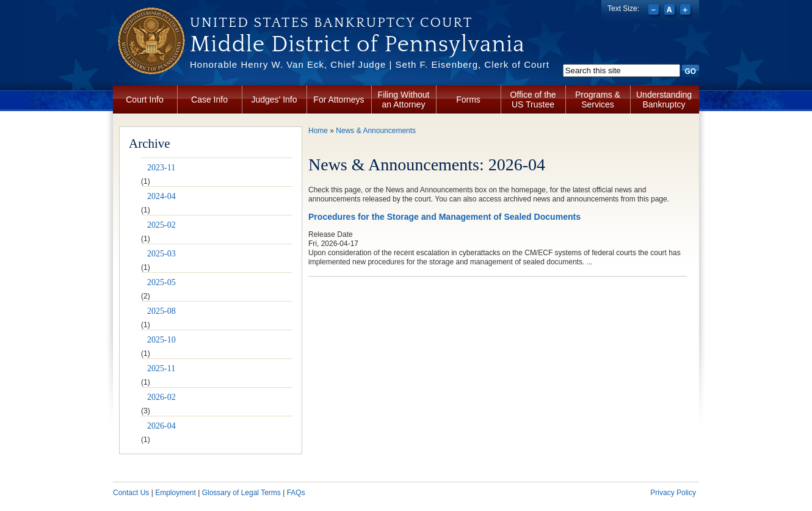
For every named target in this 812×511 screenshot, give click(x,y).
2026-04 (161, 426)
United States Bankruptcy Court (331, 23)
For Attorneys (339, 100)
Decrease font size (655, 11)
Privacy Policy (673, 493)
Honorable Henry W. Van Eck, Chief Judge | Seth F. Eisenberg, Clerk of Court (370, 64)
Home (318, 131)
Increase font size (687, 11)
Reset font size (671, 11)
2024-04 (161, 196)
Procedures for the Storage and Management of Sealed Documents (444, 217)
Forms (468, 100)
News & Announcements (376, 131)
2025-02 (161, 225)
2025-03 (161, 254)
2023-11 (161, 168)
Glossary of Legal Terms (241, 493)
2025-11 (161, 368)
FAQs (296, 493)
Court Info (144, 100)
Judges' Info (274, 100)
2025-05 (161, 282)
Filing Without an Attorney (404, 100)
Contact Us (131, 493)
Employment (176, 493)
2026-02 (161, 397)
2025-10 (161, 340)
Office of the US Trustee (533, 100)
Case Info (209, 100)
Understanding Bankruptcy (664, 100)
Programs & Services (598, 100)
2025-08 (161, 311)
